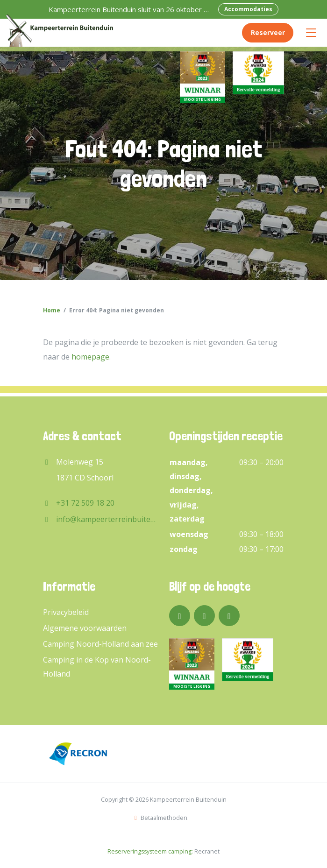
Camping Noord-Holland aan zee (100, 644)
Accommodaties (248, 9)
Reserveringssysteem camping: (150, 851)
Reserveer (268, 32)
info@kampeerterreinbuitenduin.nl (107, 519)
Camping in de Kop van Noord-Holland (97, 667)
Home (52, 310)
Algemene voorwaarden (85, 628)
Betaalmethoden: (162, 818)
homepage (90, 357)
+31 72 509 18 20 (85, 503)
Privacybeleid (66, 612)
